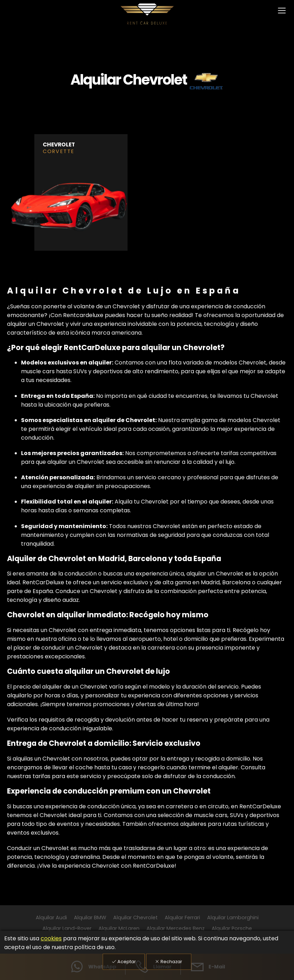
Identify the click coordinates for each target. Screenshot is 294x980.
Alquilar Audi (51, 917)
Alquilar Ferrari (182, 917)
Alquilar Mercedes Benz (176, 928)
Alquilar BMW (90, 917)
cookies (51, 938)
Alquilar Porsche (232, 928)
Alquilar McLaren (119, 928)
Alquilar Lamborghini (233, 917)
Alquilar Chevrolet (135, 917)
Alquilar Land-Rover (67, 928)
